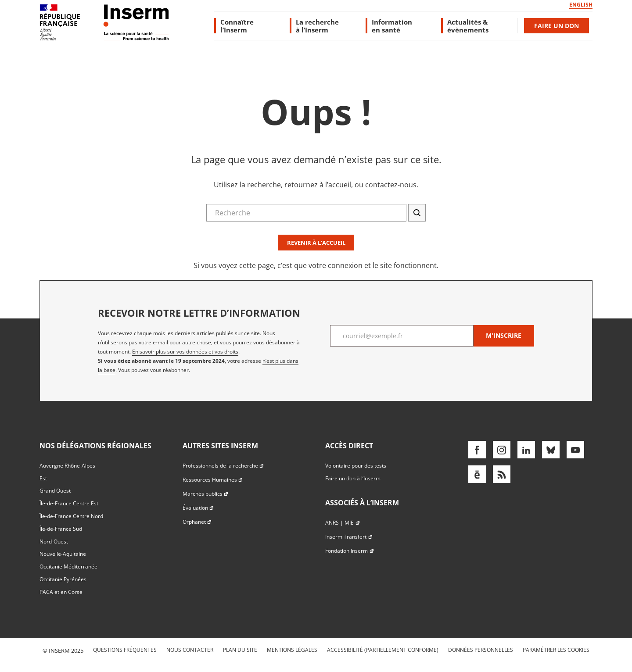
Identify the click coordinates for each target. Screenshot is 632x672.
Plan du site (240, 650)
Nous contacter (190, 650)
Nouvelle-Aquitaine (63, 554)
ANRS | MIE (343, 523)
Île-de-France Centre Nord (71, 516)
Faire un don (557, 26)
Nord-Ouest (54, 542)
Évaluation (198, 508)
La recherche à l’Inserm (317, 26)
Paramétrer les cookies (556, 650)
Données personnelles (481, 650)
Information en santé (392, 26)
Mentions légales (292, 650)
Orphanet (197, 522)
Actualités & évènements (468, 26)
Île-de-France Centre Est (69, 503)
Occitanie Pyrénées (63, 579)
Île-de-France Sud (61, 529)
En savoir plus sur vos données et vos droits (185, 352)
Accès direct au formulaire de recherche (60, 85)
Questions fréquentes (125, 650)
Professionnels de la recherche (223, 466)
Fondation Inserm (350, 551)
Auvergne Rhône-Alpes (67, 466)
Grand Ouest (55, 491)
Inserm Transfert (349, 537)
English (581, 5)
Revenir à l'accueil (316, 243)
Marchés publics (206, 494)
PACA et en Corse (61, 592)
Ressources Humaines (213, 480)
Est (43, 478)
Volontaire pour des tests (356, 466)
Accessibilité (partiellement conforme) (383, 650)
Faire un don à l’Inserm (353, 478)
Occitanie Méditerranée (68, 567)
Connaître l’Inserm (237, 26)
